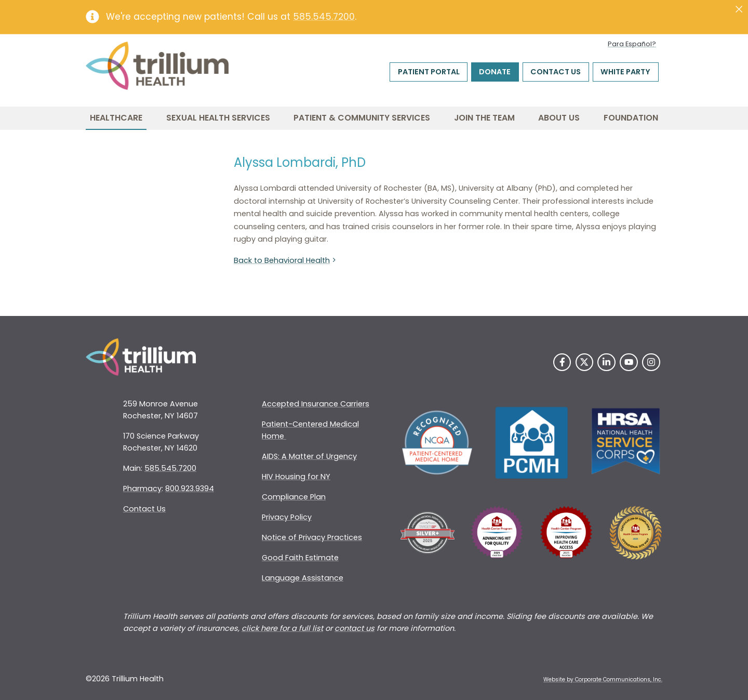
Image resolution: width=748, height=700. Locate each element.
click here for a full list (282, 628)
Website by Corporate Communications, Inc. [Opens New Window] (603, 679)
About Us (559, 118)
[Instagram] (651, 362)
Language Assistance (303, 578)
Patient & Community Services (362, 118)
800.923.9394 (190, 488)
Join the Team (484, 118)
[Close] (739, 9)
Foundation (631, 118)
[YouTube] (629, 362)
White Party (625, 72)
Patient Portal (429, 72)
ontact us (357, 628)
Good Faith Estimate (300, 558)
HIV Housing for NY (296, 477)
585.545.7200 (324, 17)
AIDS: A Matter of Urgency (309, 456)
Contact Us (556, 72)
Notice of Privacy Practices (312, 537)
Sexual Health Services (218, 118)
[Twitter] (585, 362)
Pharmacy (142, 488)
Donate (495, 72)
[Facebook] (562, 362)
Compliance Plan (294, 497)
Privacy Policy (287, 517)
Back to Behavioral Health (286, 260)
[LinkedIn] (606, 362)
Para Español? (632, 44)
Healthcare (116, 118)
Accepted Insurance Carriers (316, 404)
